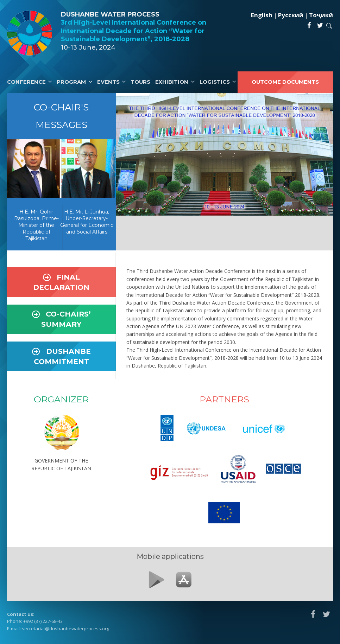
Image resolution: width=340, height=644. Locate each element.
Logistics (215, 82)
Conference (26, 82)
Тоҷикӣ (321, 15)
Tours (140, 82)
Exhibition (172, 82)
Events (108, 82)
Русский (291, 15)
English (262, 15)
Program (71, 82)
